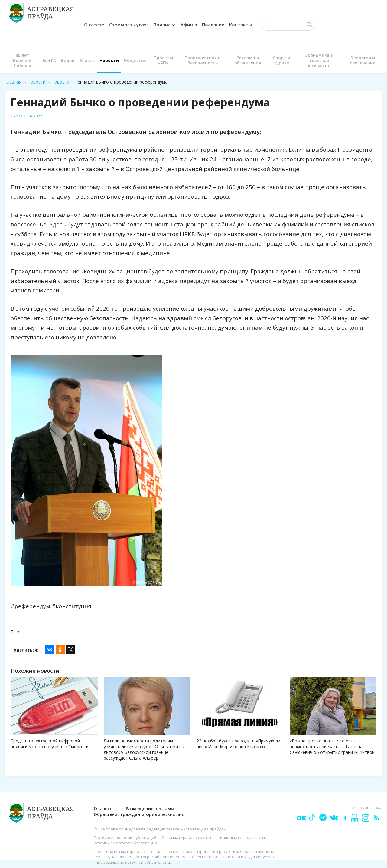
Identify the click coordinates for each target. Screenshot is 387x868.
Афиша (189, 25)
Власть (87, 60)
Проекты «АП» (163, 60)
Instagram (365, 817)
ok (301, 817)
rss (376, 817)
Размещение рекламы (150, 809)
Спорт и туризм (281, 60)
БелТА (49, 60)
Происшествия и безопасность (203, 60)
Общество (135, 60)
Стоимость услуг (129, 25)
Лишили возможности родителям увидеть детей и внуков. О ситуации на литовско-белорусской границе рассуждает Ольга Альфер (144, 749)
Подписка (164, 25)
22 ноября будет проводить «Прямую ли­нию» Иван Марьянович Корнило (239, 744)
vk (334, 817)
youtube (354, 817)
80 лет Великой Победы (22, 60)
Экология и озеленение (363, 60)
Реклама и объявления (248, 60)
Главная (13, 82)
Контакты (241, 25)
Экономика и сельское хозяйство (319, 60)
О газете (94, 25)
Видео (68, 60)
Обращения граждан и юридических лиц (139, 814)
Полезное (213, 25)
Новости (109, 60)
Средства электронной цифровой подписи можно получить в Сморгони (50, 744)
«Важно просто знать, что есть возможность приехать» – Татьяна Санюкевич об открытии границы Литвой (332, 746)
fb (344, 817)
